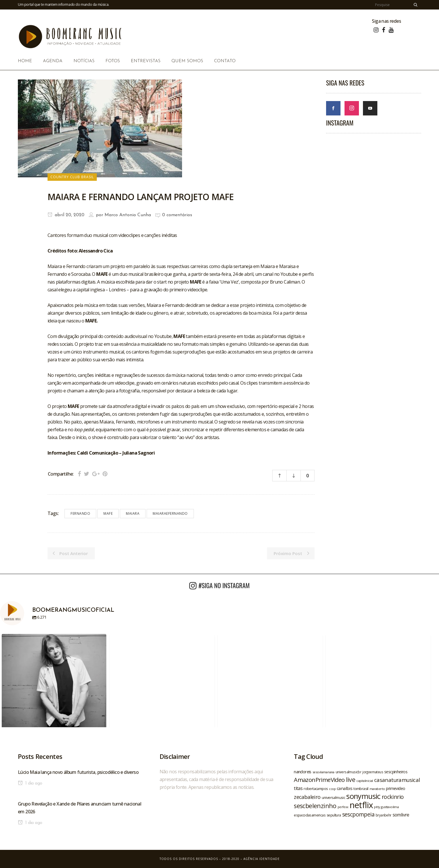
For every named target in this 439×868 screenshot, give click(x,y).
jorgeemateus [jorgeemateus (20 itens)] (373, 772)
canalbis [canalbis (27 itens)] (345, 788)
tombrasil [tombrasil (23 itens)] (361, 789)
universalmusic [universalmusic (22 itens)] (334, 797)
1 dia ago (30, 783)
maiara (133, 513)
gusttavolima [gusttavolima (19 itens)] (390, 807)
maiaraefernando (170, 513)
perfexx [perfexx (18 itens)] (343, 807)
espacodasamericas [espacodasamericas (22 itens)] (310, 815)
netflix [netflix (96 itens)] (361, 805)
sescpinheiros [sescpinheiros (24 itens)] (396, 772)
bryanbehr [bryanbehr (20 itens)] (384, 815)
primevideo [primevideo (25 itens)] (396, 788)
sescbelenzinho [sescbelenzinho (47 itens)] (315, 806)
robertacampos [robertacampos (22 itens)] (316, 789)
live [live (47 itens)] (351, 779)
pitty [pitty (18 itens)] (377, 807)
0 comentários (177, 215)
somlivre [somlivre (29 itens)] (401, 815)
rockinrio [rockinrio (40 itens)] (393, 797)
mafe (108, 513)
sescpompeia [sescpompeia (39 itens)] (358, 814)
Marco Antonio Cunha (128, 215)
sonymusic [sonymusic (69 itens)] (363, 796)
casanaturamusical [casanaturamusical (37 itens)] (397, 780)
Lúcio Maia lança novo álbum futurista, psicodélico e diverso (78, 772)
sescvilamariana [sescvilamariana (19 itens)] (323, 772)
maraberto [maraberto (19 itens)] (377, 789)
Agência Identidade (262, 859)
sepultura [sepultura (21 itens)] (334, 815)
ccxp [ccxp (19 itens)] (332, 789)
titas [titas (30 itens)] (298, 788)
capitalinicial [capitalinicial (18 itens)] (365, 781)
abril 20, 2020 (66, 215)
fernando (80, 513)
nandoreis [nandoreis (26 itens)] (303, 772)
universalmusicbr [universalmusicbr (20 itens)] (348, 772)
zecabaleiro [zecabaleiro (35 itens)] (307, 797)
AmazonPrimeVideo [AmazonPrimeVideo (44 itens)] (319, 780)
